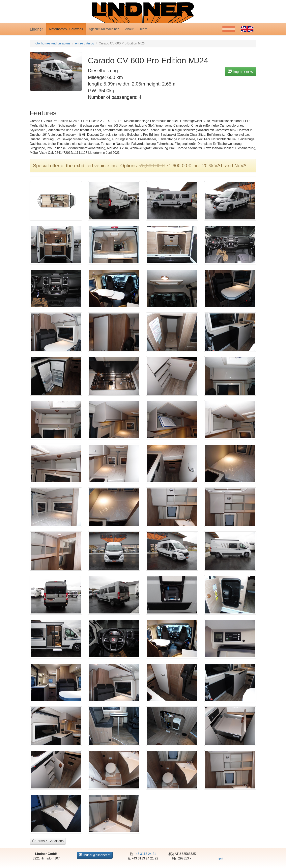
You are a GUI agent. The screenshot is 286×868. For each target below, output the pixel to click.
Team (143, 29)
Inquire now (240, 72)
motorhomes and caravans (52, 43)
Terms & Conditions (48, 841)
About (129, 29)
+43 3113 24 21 (145, 854)
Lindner (36, 29)
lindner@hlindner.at (95, 855)
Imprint (221, 858)
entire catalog (85, 43)
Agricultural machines (104, 29)
